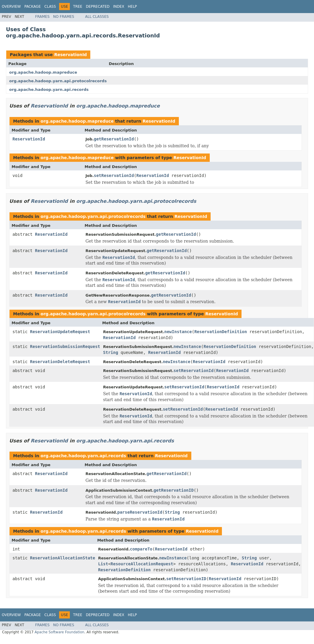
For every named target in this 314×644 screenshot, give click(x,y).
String (111, 352)
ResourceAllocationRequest (142, 564)
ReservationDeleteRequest (60, 362)
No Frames (64, 17)
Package (33, 7)
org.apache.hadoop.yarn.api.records (49, 90)
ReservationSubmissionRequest (65, 346)
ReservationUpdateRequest (60, 332)
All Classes (97, 17)
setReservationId (114, 175)
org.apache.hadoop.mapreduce (43, 72)
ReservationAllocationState (63, 558)
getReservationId (114, 139)
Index (119, 7)
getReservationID (174, 490)
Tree (78, 7)
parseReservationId (140, 512)
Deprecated (98, 7)
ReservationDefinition (221, 332)
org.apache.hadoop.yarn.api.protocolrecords (58, 81)
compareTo (141, 549)
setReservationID (186, 579)
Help (132, 7)
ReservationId (70, 55)
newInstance (178, 332)
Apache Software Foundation (59, 632)
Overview (11, 7)
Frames (42, 17)
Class (50, 7)
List (103, 564)
